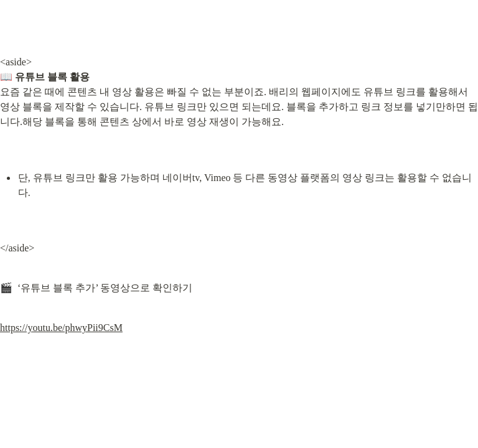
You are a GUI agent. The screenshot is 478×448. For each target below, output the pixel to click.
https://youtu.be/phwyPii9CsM (61, 328)
